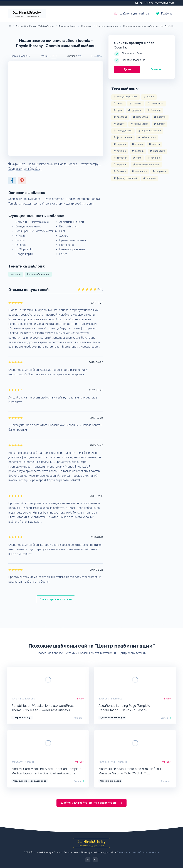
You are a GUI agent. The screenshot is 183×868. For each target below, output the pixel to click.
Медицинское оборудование (30, 781)
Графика (164, 14)
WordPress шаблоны (23, 699)
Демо (127, 70)
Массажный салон (110, 781)
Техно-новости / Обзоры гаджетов (138, 852)
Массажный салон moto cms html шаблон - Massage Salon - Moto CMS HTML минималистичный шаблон (131, 771)
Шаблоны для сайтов (132, 14)
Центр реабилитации (38, 274)
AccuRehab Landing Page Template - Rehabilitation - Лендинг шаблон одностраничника (126, 708)
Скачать (156, 70)
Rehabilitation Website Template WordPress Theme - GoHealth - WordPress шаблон (43, 708)
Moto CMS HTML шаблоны (113, 762)
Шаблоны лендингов (110, 699)
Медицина (16, 274)
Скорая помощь (22, 718)
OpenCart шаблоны (23, 762)
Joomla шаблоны (20, 56)
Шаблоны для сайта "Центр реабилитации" (92, 803)
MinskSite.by (27, 14)
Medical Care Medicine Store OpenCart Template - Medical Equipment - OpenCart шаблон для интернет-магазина (48, 771)
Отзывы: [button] (49, 56)
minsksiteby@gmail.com (160, 3)
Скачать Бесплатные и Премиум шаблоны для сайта (85, 852)
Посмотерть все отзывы (56, 599)
